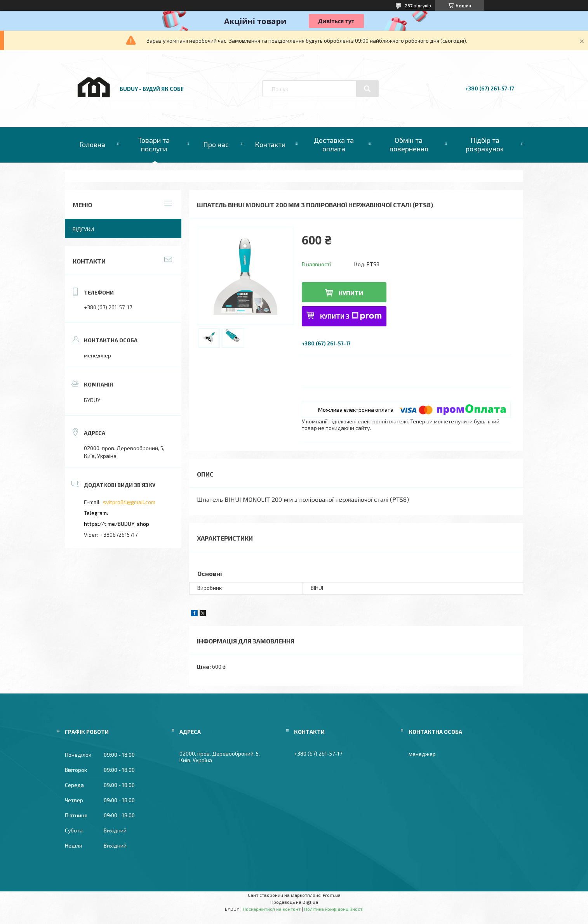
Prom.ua (332, 895)
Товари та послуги (154, 144)
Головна (92, 144)
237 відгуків (418, 5)
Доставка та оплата (334, 144)
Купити (351, 293)
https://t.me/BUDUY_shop (117, 524)
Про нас (216, 144)
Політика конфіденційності (334, 909)
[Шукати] (367, 89)
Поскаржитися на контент (272, 909)
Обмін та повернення (409, 144)
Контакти (270, 144)
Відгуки (83, 229)
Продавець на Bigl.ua (294, 902)
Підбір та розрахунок (485, 144)
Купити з (351, 316)
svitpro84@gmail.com (129, 502)
